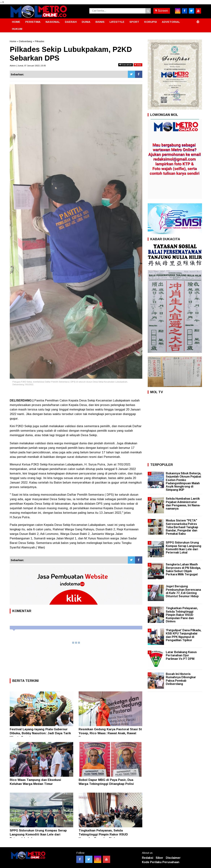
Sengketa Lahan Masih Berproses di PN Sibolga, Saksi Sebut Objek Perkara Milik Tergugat (183, 569)
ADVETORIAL (171, 22)
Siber (159, 858)
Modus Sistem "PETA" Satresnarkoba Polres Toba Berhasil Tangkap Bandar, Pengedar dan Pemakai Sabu (182, 527)
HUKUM (17, 29)
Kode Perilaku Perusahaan (161, 862)
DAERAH (71, 22)
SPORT (134, 22)
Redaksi (148, 858)
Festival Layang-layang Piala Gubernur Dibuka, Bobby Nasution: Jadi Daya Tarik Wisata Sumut (40, 733)
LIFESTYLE (117, 22)
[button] (198, 20)
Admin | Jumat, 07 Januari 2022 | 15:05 (28, 66)
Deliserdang (25, 41)
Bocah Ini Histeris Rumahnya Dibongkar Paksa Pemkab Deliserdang (181, 679)
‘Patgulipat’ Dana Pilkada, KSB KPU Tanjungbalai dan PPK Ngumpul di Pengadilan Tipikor (184, 635)
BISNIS (100, 22)
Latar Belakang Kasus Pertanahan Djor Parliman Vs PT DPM (181, 655)
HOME (16, 22)
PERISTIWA (33, 22)
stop (138, 65)
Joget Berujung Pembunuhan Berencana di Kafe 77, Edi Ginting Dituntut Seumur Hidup (183, 591)
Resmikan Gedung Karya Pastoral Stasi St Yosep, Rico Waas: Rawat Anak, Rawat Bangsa (110, 733)
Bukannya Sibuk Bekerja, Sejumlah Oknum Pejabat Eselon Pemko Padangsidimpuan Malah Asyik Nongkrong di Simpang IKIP (184, 482)
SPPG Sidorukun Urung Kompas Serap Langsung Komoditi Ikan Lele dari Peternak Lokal (38, 834)
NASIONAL (53, 22)
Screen (162, 11)
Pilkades (40, 41)
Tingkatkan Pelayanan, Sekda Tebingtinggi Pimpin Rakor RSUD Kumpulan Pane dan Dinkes (103, 834)
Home (13, 41)
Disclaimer (173, 858)
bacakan (126, 65)
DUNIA (86, 22)
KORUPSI (151, 22)
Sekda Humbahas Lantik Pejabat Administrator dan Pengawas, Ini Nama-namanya (183, 504)
